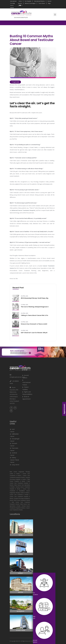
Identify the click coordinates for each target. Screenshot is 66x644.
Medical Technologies (30, 3)
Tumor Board (42, 3)
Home (20, 1)
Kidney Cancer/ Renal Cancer (14, 460)
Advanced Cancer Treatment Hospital (23, 210)
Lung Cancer (16, 465)
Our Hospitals (28, 1)
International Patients (39, 1)
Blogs (49, 3)
